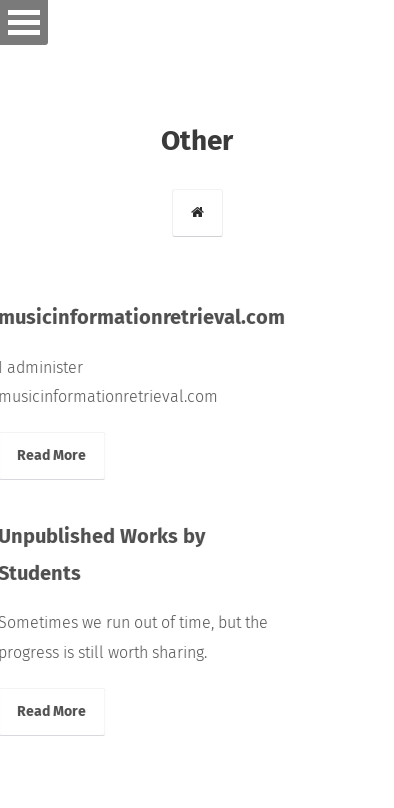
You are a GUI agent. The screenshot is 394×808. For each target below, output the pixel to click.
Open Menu (24, 22)
